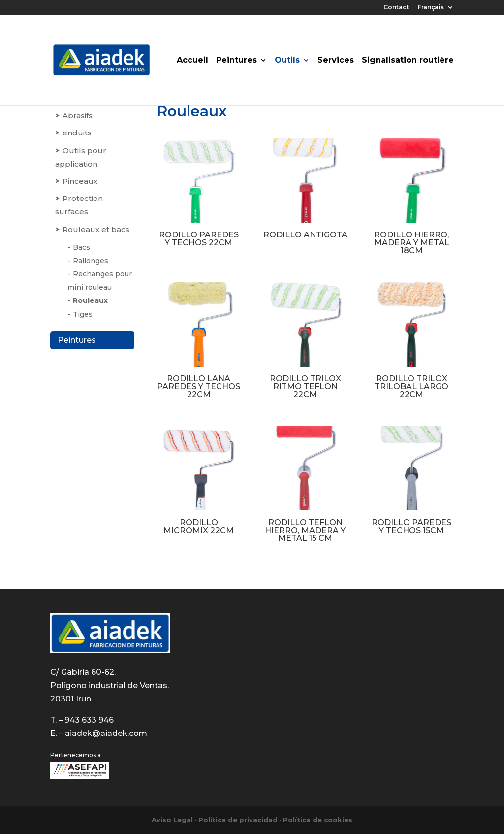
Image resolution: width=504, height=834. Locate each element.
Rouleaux (90, 300)
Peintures (236, 61)
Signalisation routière (408, 61)
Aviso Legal (172, 820)
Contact (396, 8)
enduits (77, 133)
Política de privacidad (238, 820)
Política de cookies (318, 820)
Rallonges (91, 261)
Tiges (83, 314)
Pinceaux (80, 181)
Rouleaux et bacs (96, 229)
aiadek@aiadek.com (106, 733)
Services (336, 61)
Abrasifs (78, 116)
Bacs (81, 247)
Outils (287, 61)
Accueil (192, 61)
